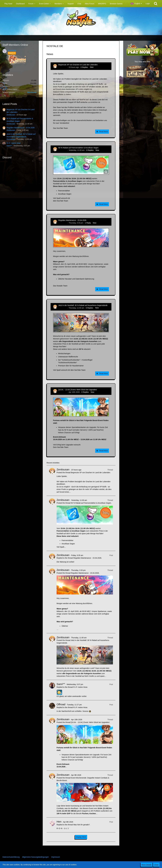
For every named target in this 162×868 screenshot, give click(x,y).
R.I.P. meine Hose (14, 143)
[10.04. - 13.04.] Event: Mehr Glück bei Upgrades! (78, 390)
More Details (147, 865)
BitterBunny (32, 92)
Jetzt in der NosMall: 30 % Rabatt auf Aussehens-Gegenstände (83, 305)
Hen (59, 822)
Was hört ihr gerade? (82, 825)
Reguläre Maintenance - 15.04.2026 (20, 128)
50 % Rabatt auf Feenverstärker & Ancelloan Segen (78, 148)
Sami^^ (9, 146)
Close (156, 865)
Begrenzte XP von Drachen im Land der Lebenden (78, 65)
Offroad (61, 704)
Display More (81, 837)
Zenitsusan (11, 115)
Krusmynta (12, 50)
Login (148, 4)
